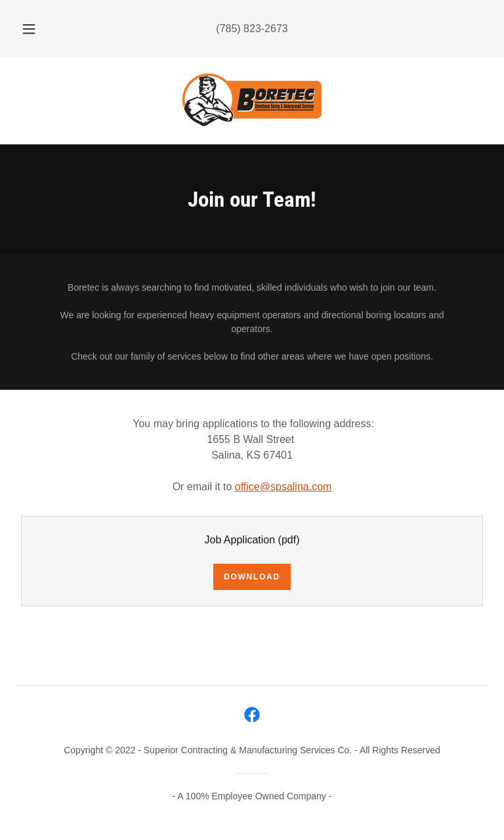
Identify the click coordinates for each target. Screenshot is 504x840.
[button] (36, 29)
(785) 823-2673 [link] (252, 29)
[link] (252, 100)
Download (252, 577)
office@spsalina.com (283, 487)
